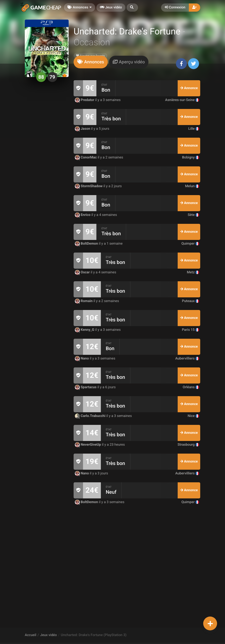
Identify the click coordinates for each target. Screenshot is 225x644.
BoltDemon (87, 244)
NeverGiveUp (88, 445)
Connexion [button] (175, 7)
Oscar (83, 272)
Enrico (83, 215)
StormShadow (89, 186)
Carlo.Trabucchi (91, 416)
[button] (132, 8)
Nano (82, 359)
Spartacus (86, 387)
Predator (85, 100)
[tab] (91, 62)
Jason (83, 129)
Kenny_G (85, 330)
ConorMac (86, 157)
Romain (84, 301)
